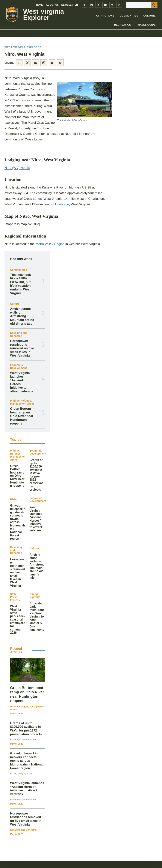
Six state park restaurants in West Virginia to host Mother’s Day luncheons (37, 617)
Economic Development (18, 367)
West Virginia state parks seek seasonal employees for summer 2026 (18, 620)
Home (40, 5)
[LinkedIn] (119, 5)
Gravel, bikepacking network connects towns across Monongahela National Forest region (18, 522)
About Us (52, 5)
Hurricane (62, 204)
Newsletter (70, 5)
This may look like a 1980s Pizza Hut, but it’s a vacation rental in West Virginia (21, 284)
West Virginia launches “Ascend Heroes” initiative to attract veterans (22, 382)
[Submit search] (154, 5)
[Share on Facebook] (19, 63)
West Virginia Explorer (44, 15)
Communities (129, 16)
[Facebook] (84, 5)
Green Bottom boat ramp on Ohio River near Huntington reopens (22, 416)
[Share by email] (52, 63)
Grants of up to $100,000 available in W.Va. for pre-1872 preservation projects (37, 475)
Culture (150, 16)
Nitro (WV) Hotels (17, 168)
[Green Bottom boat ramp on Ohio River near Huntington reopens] (27, 670)
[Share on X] (27, 63)
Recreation (123, 25)
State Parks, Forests (15, 597)
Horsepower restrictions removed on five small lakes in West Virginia (22, 348)
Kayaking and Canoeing (19, 334)
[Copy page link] (60, 63)
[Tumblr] (112, 5)
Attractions (105, 16)
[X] (98, 5)
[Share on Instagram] (44, 63)
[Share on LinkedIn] (36, 63)
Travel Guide (146, 25)
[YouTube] (105, 5)
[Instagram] (91, 5)
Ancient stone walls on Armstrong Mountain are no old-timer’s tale (22, 316)
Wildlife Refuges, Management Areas (22, 402)
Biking (14, 500)
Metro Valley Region (50, 244)
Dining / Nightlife (35, 596)
